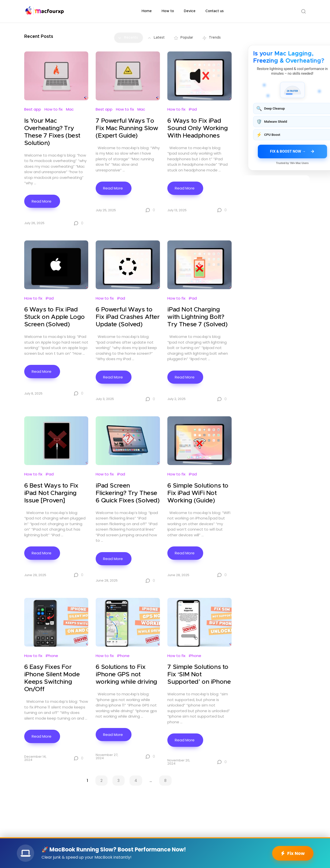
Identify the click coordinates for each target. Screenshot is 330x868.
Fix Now (293, 853)
